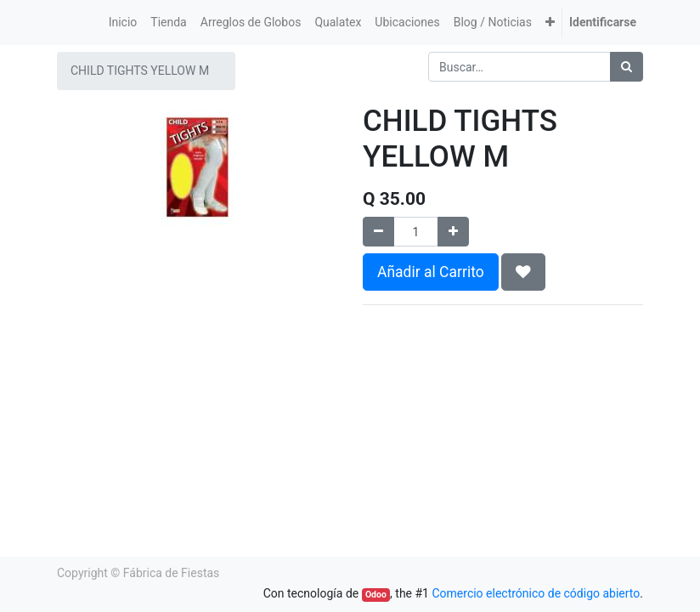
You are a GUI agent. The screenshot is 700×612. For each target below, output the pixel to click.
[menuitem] (123, 23)
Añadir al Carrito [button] (431, 272)
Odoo (376, 595)
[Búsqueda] (627, 67)
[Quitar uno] (378, 232)
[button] (550, 23)
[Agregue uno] (453, 232)
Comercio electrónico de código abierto (536, 593)
